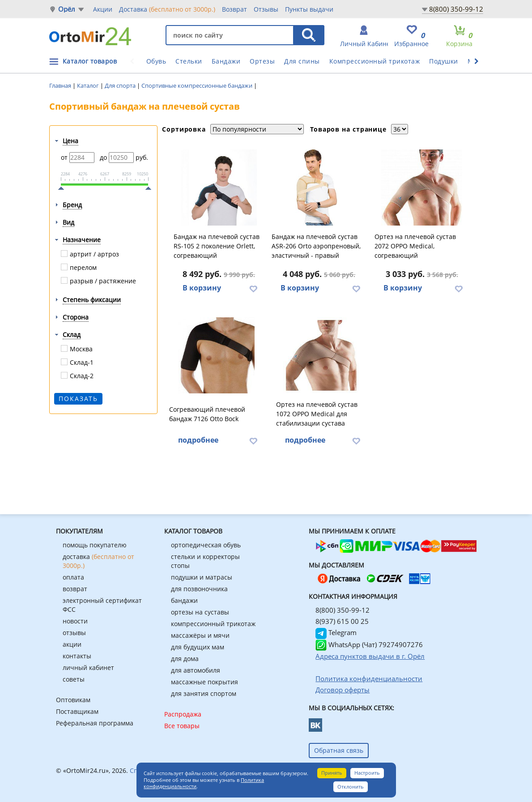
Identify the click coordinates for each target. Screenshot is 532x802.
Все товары (182, 726)
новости (75, 621)
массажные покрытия (204, 682)
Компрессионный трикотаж (375, 61)
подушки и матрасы (202, 577)
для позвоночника (199, 589)
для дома (185, 659)
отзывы (74, 633)
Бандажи (226, 61)
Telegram (336, 632)
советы (74, 679)
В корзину (202, 288)
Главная (61, 85)
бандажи (184, 600)
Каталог (89, 85)
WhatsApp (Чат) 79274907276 (369, 644)
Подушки (444, 61)
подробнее (198, 440)
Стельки (189, 61)
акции (72, 644)
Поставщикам (77, 711)
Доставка (167, 9)
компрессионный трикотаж (213, 624)
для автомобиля (196, 670)
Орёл (67, 9)
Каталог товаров (90, 61)
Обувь (156, 61)
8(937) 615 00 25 (342, 621)
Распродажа (183, 714)
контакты (77, 656)
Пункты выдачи (309, 9)
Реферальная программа (95, 723)
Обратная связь (339, 750)
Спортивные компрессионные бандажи (198, 85)
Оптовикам (73, 700)
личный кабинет (88, 668)
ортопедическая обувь (206, 545)
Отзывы (266, 9)
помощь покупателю (95, 545)
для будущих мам (198, 647)
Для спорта (121, 85)
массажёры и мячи (200, 635)
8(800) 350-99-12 (456, 9)
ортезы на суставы (200, 612)
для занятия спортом (204, 693)
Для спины (302, 61)
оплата (73, 577)
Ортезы (262, 61)
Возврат (234, 9)
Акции (103, 9)
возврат (75, 589)
